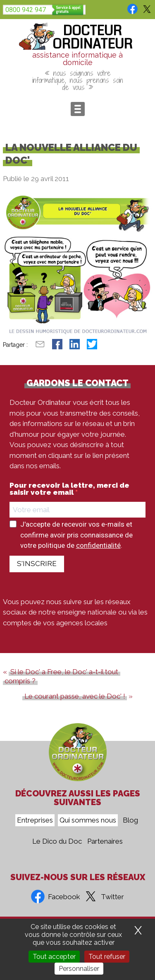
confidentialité (98, 545)
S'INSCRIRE (37, 564)
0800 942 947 (26, 10)
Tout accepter (54, 957)
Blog (130, 820)
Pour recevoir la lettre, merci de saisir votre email (69, 489)
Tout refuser (107, 957)
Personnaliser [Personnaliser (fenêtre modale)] (79, 969)
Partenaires (105, 841)
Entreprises (35, 820)
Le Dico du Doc (57, 841)
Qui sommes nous (88, 820)
